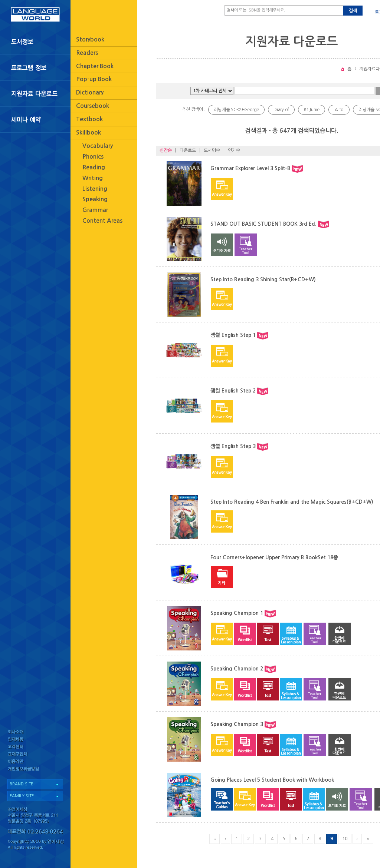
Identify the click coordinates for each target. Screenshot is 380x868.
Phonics (93, 157)
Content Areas (102, 221)
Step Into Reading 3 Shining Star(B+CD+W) (263, 279)
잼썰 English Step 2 (233, 391)
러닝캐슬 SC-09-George (236, 110)
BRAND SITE (21, 784)
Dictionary (90, 92)
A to (339, 110)
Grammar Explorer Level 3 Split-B (250, 168)
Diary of (281, 110)
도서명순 (212, 150)
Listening (95, 189)
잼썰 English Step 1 (233, 335)
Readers (87, 53)
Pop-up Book (94, 79)
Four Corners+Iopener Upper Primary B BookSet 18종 (274, 557)
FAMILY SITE (22, 796)
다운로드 (188, 150)
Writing (93, 178)
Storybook (90, 39)
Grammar (95, 210)
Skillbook (89, 132)
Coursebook (93, 106)
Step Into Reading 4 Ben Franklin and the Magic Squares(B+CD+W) (292, 502)
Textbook (89, 119)
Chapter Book (95, 66)
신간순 (166, 150)
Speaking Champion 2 (237, 669)
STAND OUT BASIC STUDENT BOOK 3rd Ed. (263, 224)
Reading (94, 167)
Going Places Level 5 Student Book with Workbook (272, 780)
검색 (353, 11)
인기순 (234, 150)
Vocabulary (98, 146)
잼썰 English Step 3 (233, 446)
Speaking (95, 199)
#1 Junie (312, 110)
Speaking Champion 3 (237, 724)
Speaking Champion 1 (237, 613)
